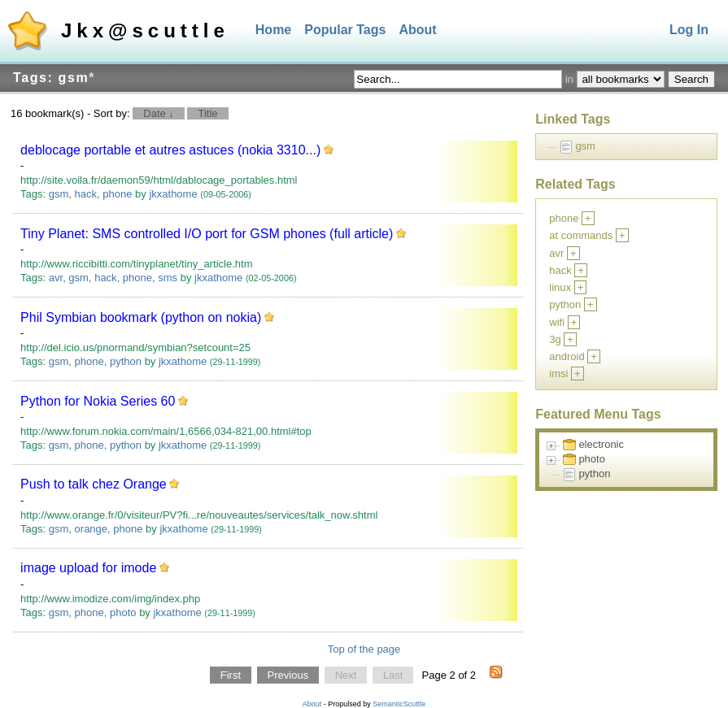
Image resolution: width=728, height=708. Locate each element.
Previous (288, 675)
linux (560, 287)
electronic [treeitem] (601, 444)
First (231, 675)
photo (123, 612)
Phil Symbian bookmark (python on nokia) (141, 317)
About (417, 30)
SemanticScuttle (399, 704)
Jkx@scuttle (145, 30)
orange (91, 529)
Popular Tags (345, 30)
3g (555, 339)
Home (273, 30)
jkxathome (173, 194)
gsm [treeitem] (585, 146)
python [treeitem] (594, 473)
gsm (59, 194)
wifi (557, 322)
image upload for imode (88, 568)
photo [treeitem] (592, 459)
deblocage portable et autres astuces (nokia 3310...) (170, 150)
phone (117, 194)
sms (168, 278)
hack (86, 194)
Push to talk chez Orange (94, 484)
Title (207, 113)
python (126, 361)
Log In (689, 30)
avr (56, 278)
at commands (581, 235)
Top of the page (364, 649)
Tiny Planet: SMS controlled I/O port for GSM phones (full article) (207, 234)
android (567, 356)
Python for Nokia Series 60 (98, 401)
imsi (558, 374)
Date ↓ (159, 113)
